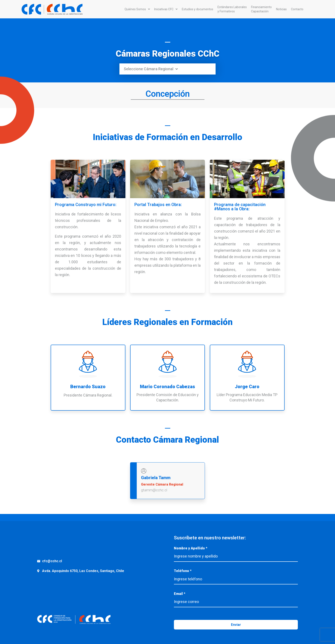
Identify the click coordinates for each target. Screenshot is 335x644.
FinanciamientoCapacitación (261, 9)
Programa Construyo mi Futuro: (86, 205)
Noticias (281, 9)
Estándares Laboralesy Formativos (232, 9)
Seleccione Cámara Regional (151, 69)
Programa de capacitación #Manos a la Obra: (240, 207)
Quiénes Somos (137, 9)
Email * (236, 598)
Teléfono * (236, 575)
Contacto (297, 9)
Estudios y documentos (198, 9)
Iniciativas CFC (166, 9)
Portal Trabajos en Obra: (158, 205)
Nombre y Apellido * (236, 553)
